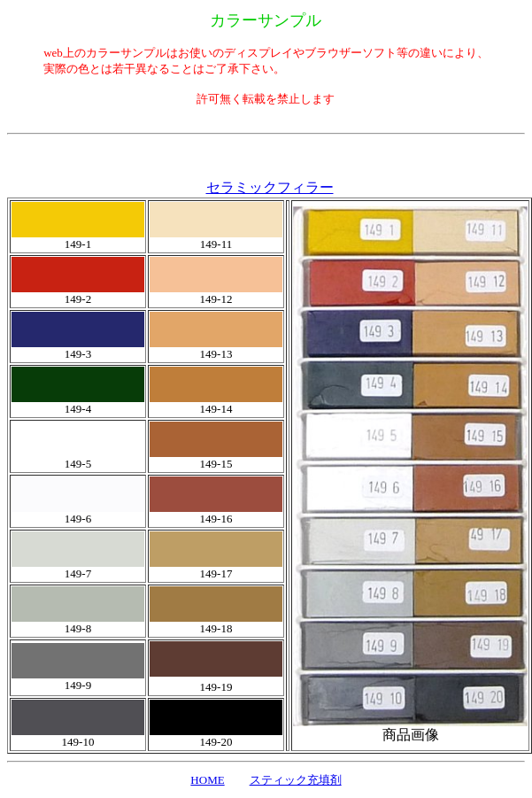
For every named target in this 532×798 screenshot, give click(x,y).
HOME (207, 780)
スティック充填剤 (296, 780)
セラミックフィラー (270, 187)
